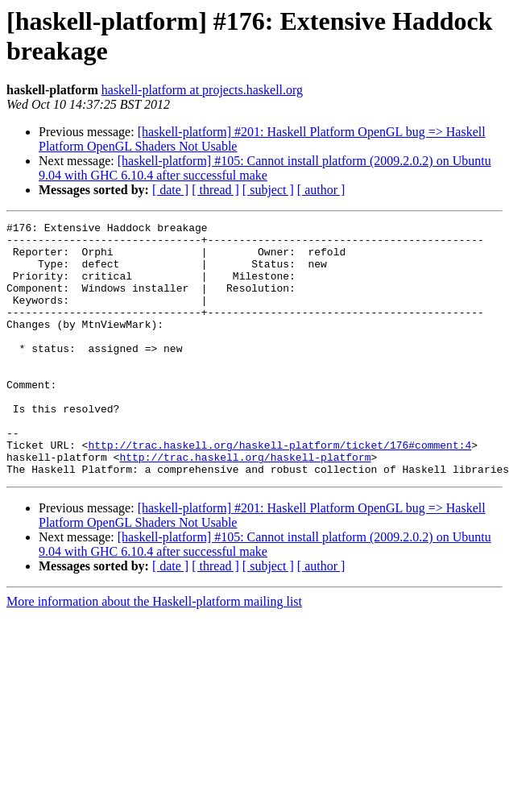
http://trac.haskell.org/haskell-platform (245, 505)
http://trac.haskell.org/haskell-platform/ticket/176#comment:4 (279, 491)
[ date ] (170, 190)
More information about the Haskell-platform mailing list (154, 652)
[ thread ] (215, 190)
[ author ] (321, 190)
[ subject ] (268, 190)
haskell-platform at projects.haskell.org (202, 90)
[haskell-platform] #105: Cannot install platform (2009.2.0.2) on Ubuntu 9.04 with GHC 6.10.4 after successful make (265, 168)
